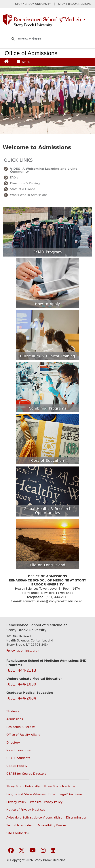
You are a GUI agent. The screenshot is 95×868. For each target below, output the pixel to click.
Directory (13, 743)
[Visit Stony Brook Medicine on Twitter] (22, 851)
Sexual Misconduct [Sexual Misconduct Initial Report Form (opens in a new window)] (20, 825)
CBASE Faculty (17, 766)
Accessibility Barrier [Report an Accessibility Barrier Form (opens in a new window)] (52, 825)
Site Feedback (18, 833)
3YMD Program (47, 252)
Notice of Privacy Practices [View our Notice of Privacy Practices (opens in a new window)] (26, 810)
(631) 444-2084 (21, 698)
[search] (47, 39)
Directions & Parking (25, 183)
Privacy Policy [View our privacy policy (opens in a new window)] (16, 802)
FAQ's (14, 177)
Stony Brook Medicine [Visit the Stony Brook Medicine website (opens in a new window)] (59, 786)
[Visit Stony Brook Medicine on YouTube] (33, 851)
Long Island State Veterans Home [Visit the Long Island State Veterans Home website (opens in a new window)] (31, 794)
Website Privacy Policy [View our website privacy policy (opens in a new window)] (46, 802)
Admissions (15, 719)
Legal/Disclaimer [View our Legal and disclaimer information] (71, 794)
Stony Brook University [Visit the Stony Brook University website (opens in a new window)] (23, 786)
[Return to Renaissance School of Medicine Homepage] (6, 61)
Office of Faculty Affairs (23, 735)
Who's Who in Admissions (29, 195)
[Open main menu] (24, 62)
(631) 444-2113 (21, 670)
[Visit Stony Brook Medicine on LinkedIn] (53, 851)
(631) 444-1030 (21, 684)
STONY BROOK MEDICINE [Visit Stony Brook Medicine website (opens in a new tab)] (75, 4)
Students (13, 711)
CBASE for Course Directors (26, 774)
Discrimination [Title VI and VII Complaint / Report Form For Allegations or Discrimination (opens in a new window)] (77, 818)
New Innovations (19, 750)
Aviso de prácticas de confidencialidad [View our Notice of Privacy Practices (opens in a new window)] (34, 818)
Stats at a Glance (23, 189)
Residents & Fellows (21, 727)
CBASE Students (18, 758)
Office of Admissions (31, 53)
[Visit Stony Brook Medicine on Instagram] (43, 851)
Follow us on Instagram (23, 651)
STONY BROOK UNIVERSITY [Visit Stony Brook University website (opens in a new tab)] (33, 4)
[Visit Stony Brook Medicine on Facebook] (11, 851)
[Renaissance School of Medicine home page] (47, 21)
